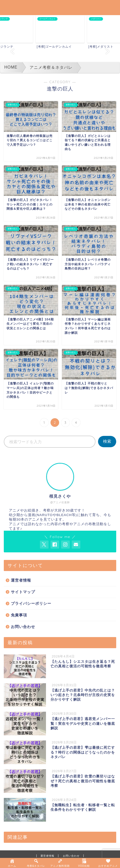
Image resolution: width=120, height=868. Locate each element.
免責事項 (19, 615)
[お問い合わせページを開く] (76, 545)
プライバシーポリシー (31, 603)
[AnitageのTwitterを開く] (44, 545)
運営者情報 (21, 580)
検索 (107, 441)
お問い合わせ (23, 627)
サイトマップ (23, 592)
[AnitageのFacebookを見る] (55, 545)
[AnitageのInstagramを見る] (65, 545)
